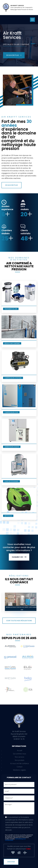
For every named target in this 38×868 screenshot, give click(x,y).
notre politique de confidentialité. (15, 839)
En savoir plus (14, 55)
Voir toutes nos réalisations (19, 621)
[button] (33, 44)
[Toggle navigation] (32, 20)
